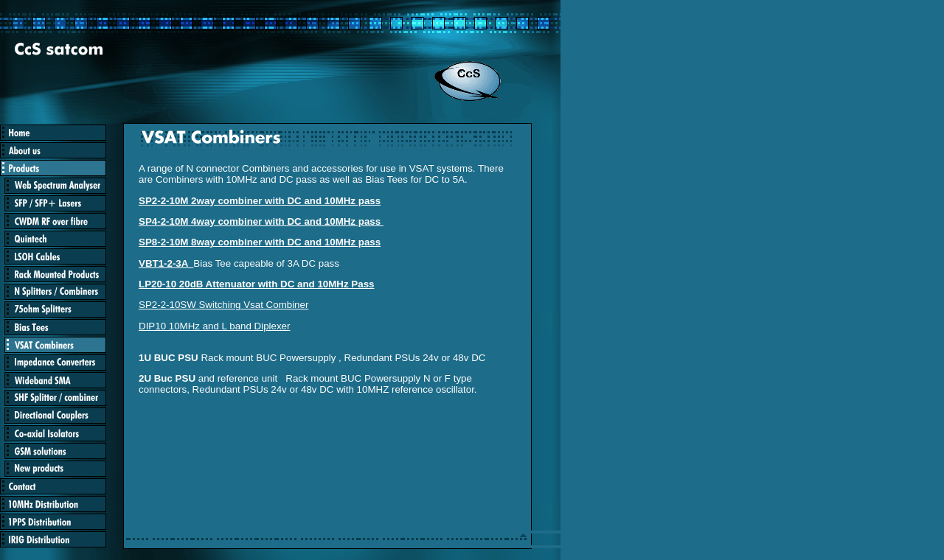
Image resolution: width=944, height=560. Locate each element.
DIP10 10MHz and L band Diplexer (214, 326)
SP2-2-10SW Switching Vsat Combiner (223, 305)
